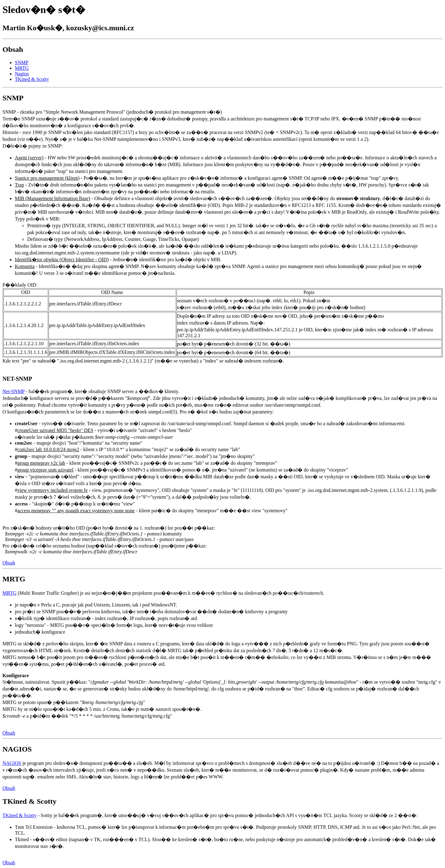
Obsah (9, 563)
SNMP (22, 63)
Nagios (22, 74)
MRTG (22, 68)
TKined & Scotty (32, 79)
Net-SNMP (13, 391)
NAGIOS (12, 763)
